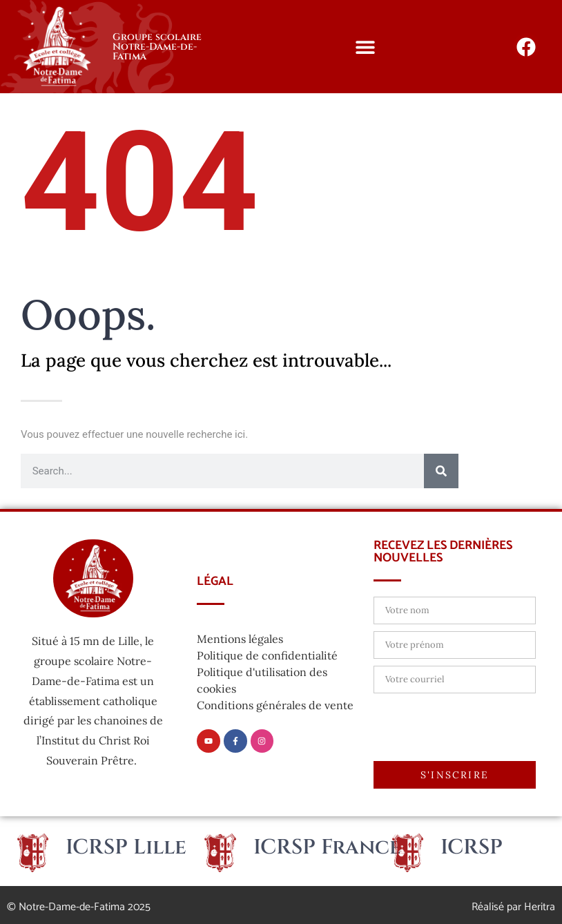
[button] (366, 47)
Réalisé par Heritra (513, 907)
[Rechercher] (441, 471)
